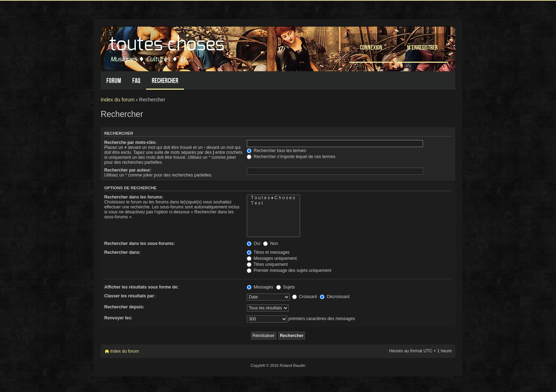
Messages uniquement (272, 258)
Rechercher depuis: (124, 307)
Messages (260, 287)
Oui (254, 243)
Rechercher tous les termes (276, 151)
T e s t (273, 203)
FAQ (136, 81)
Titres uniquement (267, 264)
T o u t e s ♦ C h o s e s (273, 198)
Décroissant (335, 297)
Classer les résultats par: (130, 296)
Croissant (305, 297)
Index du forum (118, 100)
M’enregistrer (422, 47)
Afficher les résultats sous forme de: (141, 287)
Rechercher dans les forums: (134, 197)
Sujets (286, 287)
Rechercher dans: (122, 252)
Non (271, 243)
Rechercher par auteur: (128, 170)
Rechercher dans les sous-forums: (140, 243)
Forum (114, 81)
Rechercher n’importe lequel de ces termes (291, 157)
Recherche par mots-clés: (130, 142)
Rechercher (165, 81)
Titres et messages (268, 252)
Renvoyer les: (118, 318)
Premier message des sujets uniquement (289, 270)
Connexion (371, 47)
